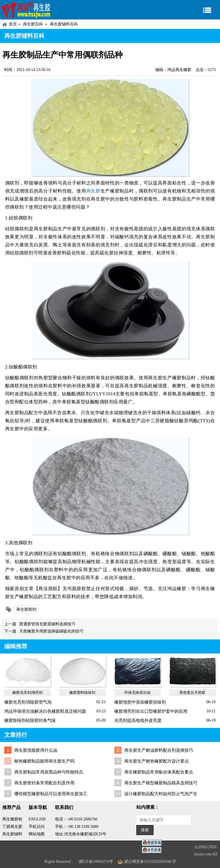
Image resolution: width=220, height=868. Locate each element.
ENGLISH (37, 819)
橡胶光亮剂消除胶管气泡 (28, 702)
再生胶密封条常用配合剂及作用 (44, 783)
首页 (13, 24)
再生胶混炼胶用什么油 (36, 750)
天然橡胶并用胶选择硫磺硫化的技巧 (51, 631)
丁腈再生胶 (12, 827)
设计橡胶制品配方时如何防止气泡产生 (161, 794)
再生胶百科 (33, 24)
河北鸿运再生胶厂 (26, 10)
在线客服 (153, 843)
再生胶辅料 (12, 834)
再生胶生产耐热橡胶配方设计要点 (157, 761)
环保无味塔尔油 (137, 693)
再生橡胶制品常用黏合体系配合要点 (159, 772)
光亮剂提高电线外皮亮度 (138, 720)
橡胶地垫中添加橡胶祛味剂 (140, 702)
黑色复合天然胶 (192, 693)
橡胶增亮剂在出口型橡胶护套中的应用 (151, 711)
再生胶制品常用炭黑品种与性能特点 (49, 772)
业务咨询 (153, 850)
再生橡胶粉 (12, 819)
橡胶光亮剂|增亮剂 (28, 693)
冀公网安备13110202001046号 (150, 862)
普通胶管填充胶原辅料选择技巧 (47, 624)
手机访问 (37, 827)
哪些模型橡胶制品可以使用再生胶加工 (51, 794)
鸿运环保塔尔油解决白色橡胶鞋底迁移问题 (45, 711)
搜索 (145, 830)
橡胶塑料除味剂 (82, 693)
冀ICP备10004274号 (96, 862)
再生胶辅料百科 (64, 24)
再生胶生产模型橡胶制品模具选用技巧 (161, 783)
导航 (203, 10)
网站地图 (37, 834)
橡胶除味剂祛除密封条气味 (30, 720)
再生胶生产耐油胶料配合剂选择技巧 (159, 750)
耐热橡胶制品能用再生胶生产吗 (44, 761)
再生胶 (93, 191)
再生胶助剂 (26, 609)
